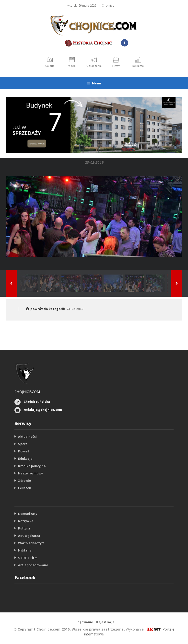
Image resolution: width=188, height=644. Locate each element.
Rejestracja (105, 622)
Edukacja (25, 459)
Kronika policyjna (32, 466)
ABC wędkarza (29, 536)
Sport (23, 444)
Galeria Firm (28, 558)
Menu (94, 83)
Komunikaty (28, 514)
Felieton (25, 488)
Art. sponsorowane (33, 565)
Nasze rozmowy (30, 473)
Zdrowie (24, 481)
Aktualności (27, 437)
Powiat (24, 451)
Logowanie (84, 622)
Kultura (24, 528)
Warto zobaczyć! (31, 543)
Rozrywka (26, 521)
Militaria (25, 550)
